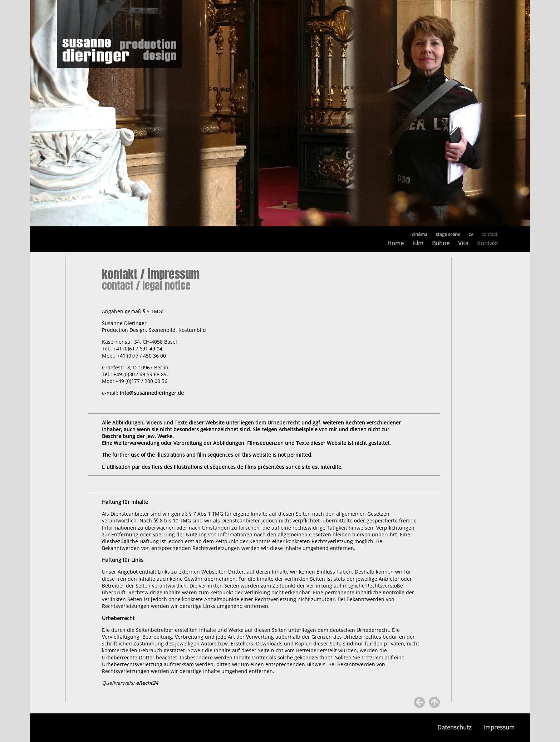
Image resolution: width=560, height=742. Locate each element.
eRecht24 (147, 683)
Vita (463, 243)
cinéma (420, 234)
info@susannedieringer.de (152, 393)
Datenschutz (455, 728)
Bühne (441, 243)
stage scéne (448, 234)
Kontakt (488, 243)
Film (418, 243)
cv (471, 234)
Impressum (499, 728)
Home (396, 243)
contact (489, 234)
